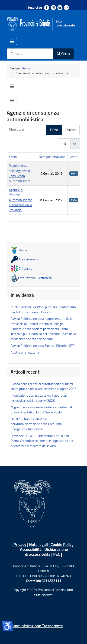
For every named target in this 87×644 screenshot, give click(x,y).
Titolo (13, 157)
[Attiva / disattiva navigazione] (12, 41)
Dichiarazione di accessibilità (47, 552)
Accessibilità (31, 549)
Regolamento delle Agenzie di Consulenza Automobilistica (20, 173)
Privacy (20, 544)
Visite (73, 157)
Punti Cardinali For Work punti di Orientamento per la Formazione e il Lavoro (43, 310)
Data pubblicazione (52, 157)
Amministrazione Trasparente (37, 626)
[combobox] (30, 54)
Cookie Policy (62, 544)
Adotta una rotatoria (25, 352)
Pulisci (71, 130)
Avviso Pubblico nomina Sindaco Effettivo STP (43, 346)
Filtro (54, 130)
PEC (57, 554)
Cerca (63, 54)
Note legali (38, 544)
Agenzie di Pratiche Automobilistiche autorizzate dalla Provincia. (21, 200)
